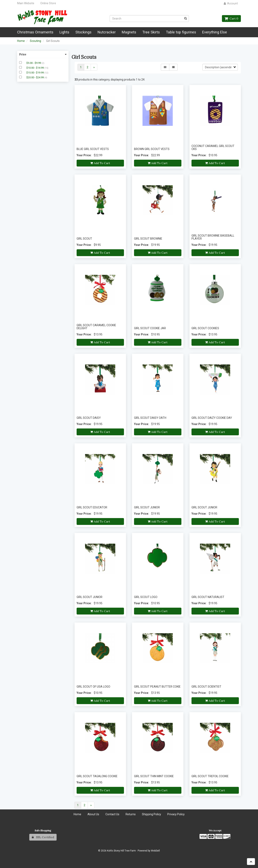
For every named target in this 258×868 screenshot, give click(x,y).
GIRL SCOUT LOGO (146, 597)
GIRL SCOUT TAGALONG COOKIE (97, 776)
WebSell (155, 851)
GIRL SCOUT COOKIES (205, 328)
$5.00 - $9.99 (34, 63)
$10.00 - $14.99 (35, 68)
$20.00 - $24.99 (35, 77)
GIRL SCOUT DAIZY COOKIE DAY (212, 418)
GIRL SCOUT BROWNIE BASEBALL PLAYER (213, 237)
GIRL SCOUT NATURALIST (208, 597)
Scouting (35, 41)
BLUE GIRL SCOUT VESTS (93, 149)
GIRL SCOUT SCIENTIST (206, 687)
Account (231, 3)
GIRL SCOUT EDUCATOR (92, 507)
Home (21, 41)
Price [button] (43, 54)
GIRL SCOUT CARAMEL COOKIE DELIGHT (96, 327)
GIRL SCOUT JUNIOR (147, 507)
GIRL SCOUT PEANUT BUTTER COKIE (157, 687)
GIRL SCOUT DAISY (89, 418)
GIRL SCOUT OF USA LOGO (93, 687)
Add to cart (100, 163)
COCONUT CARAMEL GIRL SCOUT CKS (213, 147)
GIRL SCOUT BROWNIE (148, 239)
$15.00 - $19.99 (35, 73)
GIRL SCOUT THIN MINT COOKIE (154, 776)
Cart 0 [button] (231, 19)
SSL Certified (43, 837)
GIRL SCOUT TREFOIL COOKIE (210, 776)
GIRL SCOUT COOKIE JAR (150, 328)
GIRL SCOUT (84, 239)
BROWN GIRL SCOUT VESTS (152, 149)
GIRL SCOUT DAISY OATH (150, 418)
